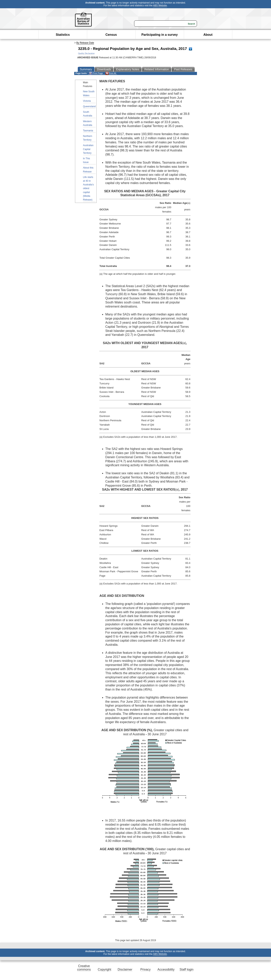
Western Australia (88, 123)
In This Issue (87, 160)
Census (111, 35)
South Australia (88, 114)
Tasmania (88, 131)
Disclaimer (125, 969)
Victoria (87, 101)
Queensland (89, 106)
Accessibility (166, 969)
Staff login (186, 969)
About (208, 35)
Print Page (96, 73)
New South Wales (89, 93)
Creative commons (84, 968)
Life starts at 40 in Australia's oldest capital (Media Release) (88, 188)
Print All (111, 73)
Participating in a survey (160, 35)
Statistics (63, 35)
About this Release (88, 170)
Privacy (146, 969)
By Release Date (85, 43)
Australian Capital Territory (88, 149)
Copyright (104, 969)
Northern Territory (88, 138)
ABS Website (160, 5)
